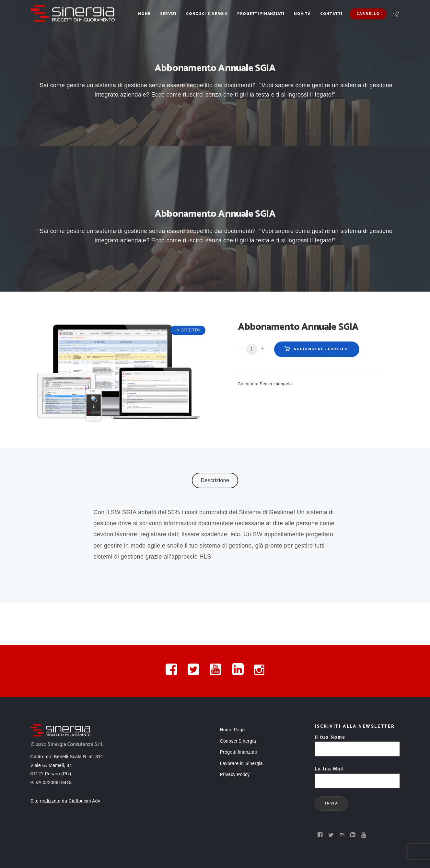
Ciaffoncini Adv (85, 801)
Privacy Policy (235, 774)
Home (144, 14)
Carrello (368, 14)
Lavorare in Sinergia (242, 763)
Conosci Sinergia (207, 14)
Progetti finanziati (261, 14)
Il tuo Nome (357, 743)
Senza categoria (276, 384)
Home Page (232, 730)
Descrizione (215, 480)
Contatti (331, 14)
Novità (302, 14)
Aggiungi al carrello (321, 349)
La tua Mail (357, 775)
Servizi (168, 14)
